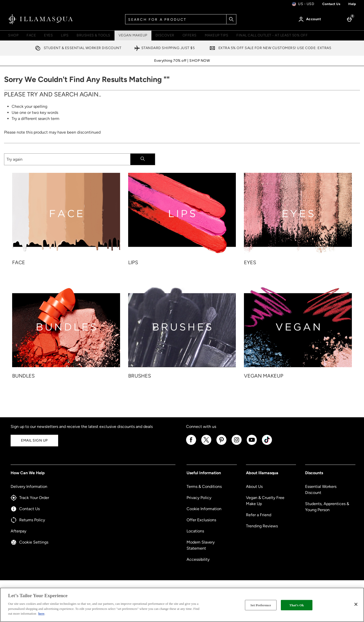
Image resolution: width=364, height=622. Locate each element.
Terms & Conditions (204, 486)
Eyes (48, 35)
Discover (165, 35)
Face (31, 35)
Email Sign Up (34, 440)
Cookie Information (204, 509)
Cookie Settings (29, 542)
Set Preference (261, 605)
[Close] (356, 604)
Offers (190, 35)
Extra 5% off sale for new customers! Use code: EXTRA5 (269, 48)
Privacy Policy (199, 498)
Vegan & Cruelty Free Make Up (265, 501)
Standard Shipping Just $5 (164, 48)
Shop (13, 35)
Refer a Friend (259, 515)
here (41, 614)
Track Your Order (30, 498)
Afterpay (18, 531)
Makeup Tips (217, 35)
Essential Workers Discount (321, 490)
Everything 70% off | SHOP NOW (182, 61)
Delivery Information (29, 486)
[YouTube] (252, 444)
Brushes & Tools (94, 35)
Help (352, 4)
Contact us (331, 4)
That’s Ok (297, 605)
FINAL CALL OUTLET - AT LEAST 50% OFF (272, 35)
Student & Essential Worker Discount (77, 48)
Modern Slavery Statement (201, 545)
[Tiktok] (267, 444)
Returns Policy (28, 520)
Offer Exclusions (201, 520)
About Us (254, 486)
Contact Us (25, 509)
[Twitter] (206, 444)
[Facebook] (191, 444)
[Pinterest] (221, 444)
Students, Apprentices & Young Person (327, 507)
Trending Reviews (262, 526)
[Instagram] (237, 444)
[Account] (311, 19)
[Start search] (231, 19)
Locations (195, 531)
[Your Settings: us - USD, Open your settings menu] (303, 4)
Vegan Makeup (133, 35)
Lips (65, 35)
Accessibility (198, 559)
